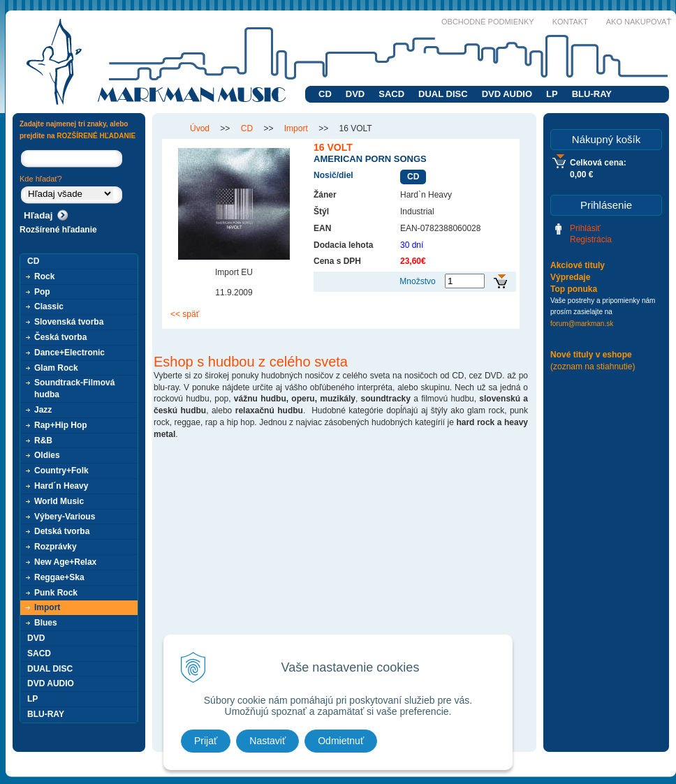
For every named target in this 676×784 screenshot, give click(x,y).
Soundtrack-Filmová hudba (74, 389)
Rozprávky (56, 547)
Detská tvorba (62, 531)
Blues (46, 623)
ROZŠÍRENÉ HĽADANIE (96, 136)
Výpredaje (570, 277)
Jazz (43, 410)
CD (325, 94)
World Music (59, 501)
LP (552, 94)
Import (47, 607)
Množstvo (417, 281)
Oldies (47, 455)
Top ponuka (574, 289)
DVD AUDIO (507, 94)
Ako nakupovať (639, 22)
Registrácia (591, 239)
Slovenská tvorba (69, 322)
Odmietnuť (341, 741)
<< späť (185, 314)
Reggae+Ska (59, 577)
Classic (49, 306)
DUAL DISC (443, 94)
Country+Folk (61, 471)
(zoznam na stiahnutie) (593, 367)
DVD (355, 94)
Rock (44, 276)
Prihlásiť (585, 228)
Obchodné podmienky (488, 22)
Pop (42, 292)
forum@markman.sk (582, 324)
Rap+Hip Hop (61, 425)
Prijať (206, 741)
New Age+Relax (65, 562)
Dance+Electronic (69, 353)
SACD (391, 94)
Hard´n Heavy (61, 486)
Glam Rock (56, 368)
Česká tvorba (60, 337)
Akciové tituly (578, 265)
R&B (43, 441)
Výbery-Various (65, 517)
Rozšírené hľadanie (58, 230)
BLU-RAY (592, 94)
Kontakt (570, 22)
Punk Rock (56, 593)
